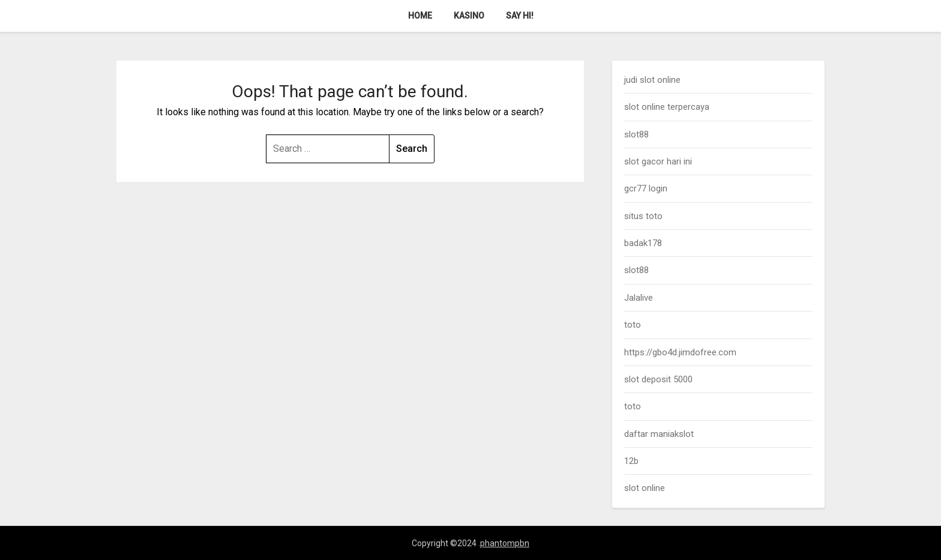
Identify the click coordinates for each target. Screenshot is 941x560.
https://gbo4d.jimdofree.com (680, 352)
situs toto (643, 216)
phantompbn (505, 543)
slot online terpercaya (667, 107)
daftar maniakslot (659, 434)
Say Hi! (520, 16)
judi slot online (652, 80)
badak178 (643, 243)
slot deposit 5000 (658, 379)
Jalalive (639, 298)
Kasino (469, 16)
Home (420, 16)
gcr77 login (646, 188)
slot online (645, 488)
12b (631, 461)
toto (633, 325)
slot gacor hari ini (658, 161)
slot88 (636, 134)
